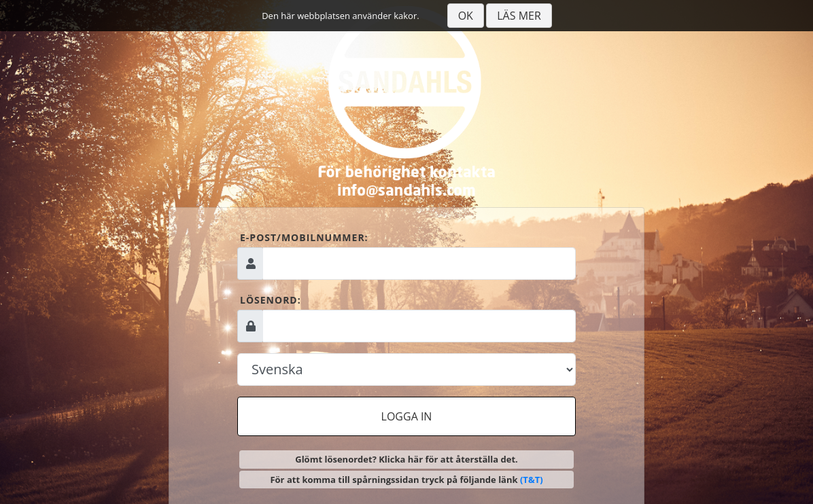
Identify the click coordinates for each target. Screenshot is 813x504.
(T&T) (532, 480)
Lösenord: (271, 300)
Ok (466, 16)
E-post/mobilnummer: (304, 237)
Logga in (407, 416)
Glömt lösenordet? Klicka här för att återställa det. (406, 459)
